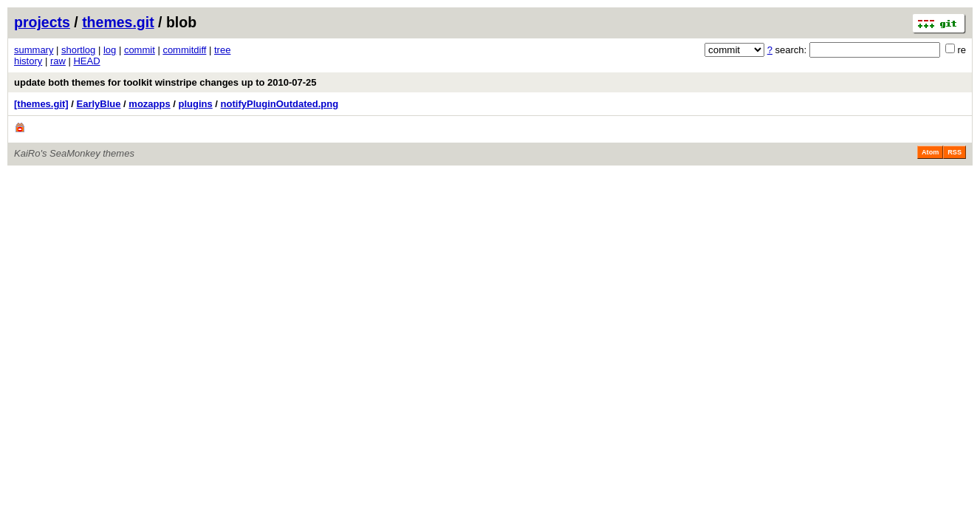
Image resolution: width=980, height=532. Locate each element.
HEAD (86, 61)
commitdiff (184, 50)
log (110, 50)
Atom (930, 152)
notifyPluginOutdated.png (280, 104)
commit (140, 50)
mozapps (149, 104)
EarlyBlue (99, 104)
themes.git (118, 22)
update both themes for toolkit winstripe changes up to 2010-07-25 (165, 82)
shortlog (78, 50)
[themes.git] (41, 104)
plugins (196, 104)
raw (58, 61)
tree (222, 50)
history (28, 61)
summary (34, 50)
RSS (955, 152)
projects (42, 22)
